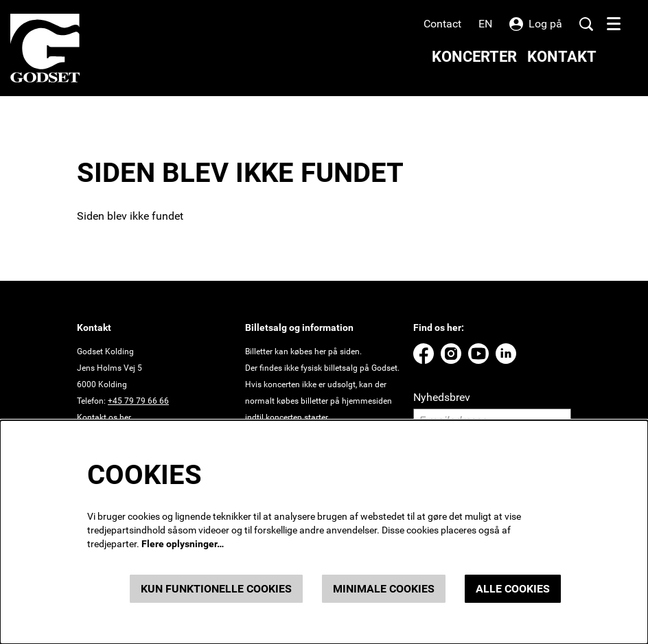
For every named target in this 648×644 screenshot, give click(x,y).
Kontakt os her (104, 417)
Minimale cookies (384, 589)
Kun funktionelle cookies (216, 589)
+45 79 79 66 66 (138, 401)
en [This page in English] (485, 24)
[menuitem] (474, 57)
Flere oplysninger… (183, 544)
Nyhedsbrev (442, 397)
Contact (442, 24)
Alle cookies (513, 589)
